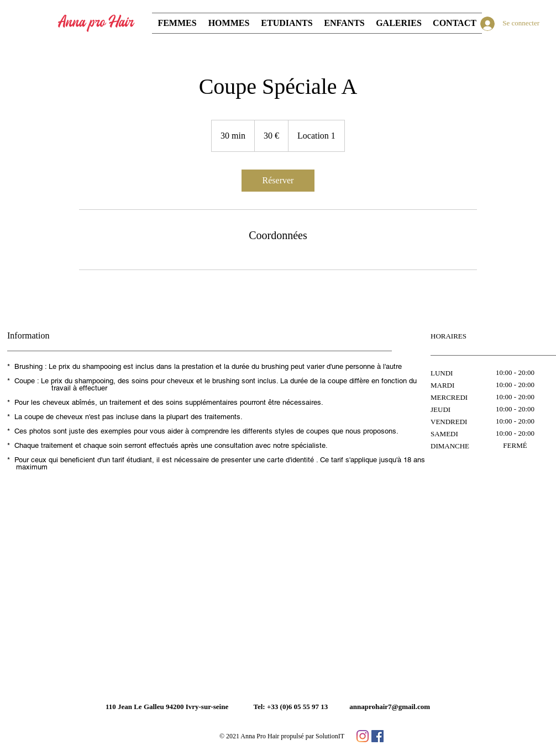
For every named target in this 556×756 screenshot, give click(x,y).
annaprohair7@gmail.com (390, 707)
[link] (278, 181)
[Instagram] (363, 736)
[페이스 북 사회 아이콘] (377, 736)
